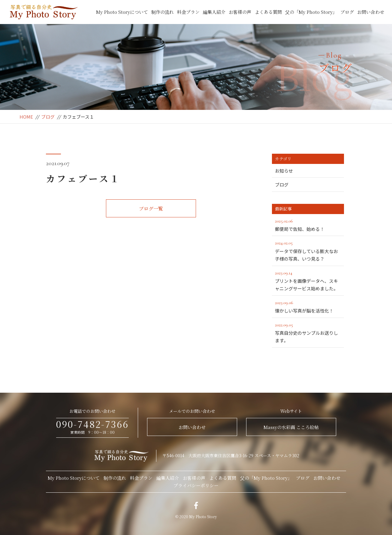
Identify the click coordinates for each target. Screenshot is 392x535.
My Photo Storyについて (122, 12)
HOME (26, 117)
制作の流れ (163, 12)
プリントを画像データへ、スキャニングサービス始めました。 (309, 280)
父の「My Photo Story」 (311, 12)
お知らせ (284, 171)
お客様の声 (240, 12)
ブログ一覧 (151, 209)
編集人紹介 (214, 12)
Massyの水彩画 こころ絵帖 (291, 427)
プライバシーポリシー (196, 485)
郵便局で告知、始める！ (308, 225)
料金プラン (188, 12)
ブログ (347, 12)
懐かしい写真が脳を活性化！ (308, 306)
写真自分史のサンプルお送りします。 (308, 332)
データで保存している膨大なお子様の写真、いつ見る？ (308, 250)
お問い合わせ (371, 12)
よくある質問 (268, 12)
